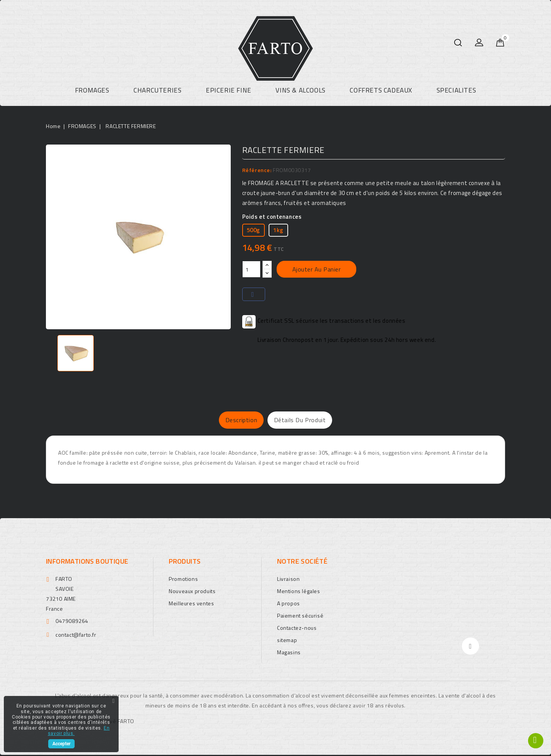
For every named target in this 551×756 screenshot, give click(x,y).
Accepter (61, 744)
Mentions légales (299, 592)
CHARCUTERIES (157, 90)
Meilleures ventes (191, 604)
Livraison (288, 580)
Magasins (289, 653)
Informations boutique (87, 562)
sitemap (287, 641)
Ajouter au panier (317, 269)
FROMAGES (92, 90)
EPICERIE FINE (229, 90)
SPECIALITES (456, 90)
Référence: (257, 170)
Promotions (183, 580)
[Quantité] (251, 269)
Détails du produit (310, 421)
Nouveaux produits (192, 592)
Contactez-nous (297, 629)
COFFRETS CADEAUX (381, 90)
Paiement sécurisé (300, 617)
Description (231, 421)
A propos (289, 604)
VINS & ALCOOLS (300, 90)
